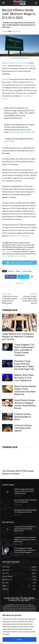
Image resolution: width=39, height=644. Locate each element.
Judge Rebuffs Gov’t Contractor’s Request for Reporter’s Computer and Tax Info (18, 337)
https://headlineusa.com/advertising (14, 256)
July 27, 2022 (9, 141)
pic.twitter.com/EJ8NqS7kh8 (23, 132)
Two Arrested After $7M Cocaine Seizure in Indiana (18, 472)
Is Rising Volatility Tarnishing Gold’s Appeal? (23, 428)
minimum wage (27, 66)
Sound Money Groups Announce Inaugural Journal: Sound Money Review (25, 404)
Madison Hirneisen (9, 63)
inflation (5, 66)
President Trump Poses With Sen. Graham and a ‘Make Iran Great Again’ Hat (24, 365)
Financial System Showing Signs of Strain (23, 417)
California (5, 79)
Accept (19, 639)
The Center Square (22, 63)
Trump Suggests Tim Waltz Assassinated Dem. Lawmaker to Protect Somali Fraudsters (24, 350)
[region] (19, 628)
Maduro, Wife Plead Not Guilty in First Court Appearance (24, 378)
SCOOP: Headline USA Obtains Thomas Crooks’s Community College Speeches (24, 491)
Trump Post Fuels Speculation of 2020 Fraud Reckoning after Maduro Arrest (25, 529)
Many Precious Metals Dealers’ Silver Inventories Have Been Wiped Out (25, 390)
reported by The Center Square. (19, 236)
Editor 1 (10, 31)
